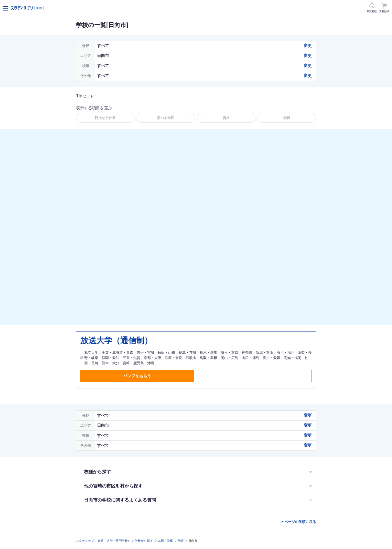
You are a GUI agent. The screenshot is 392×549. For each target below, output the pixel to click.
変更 (308, 46)
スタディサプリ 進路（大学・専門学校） (103, 541)
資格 (226, 118)
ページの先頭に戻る (300, 522)
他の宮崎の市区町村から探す (113, 486)
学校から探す (144, 541)
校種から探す (97, 472)
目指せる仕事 (105, 118)
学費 (287, 118)
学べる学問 (166, 118)
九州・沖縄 (165, 541)
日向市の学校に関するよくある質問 (120, 500)
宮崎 (180, 541)
